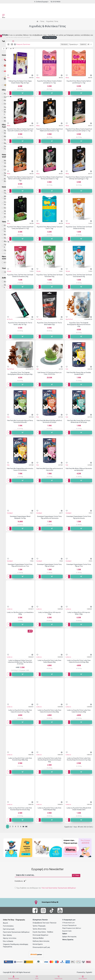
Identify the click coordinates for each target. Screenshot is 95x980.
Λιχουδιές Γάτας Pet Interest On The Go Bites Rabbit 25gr (50, 324)
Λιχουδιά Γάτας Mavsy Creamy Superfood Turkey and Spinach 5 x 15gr (20, 228)
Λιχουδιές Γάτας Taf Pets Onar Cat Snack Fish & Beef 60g (50, 276)
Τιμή (3, 41)
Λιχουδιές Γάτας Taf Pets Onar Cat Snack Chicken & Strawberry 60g (20, 276)
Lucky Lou (10, 609)
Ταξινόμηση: (41, 44)
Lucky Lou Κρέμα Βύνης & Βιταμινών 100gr (49, 613)
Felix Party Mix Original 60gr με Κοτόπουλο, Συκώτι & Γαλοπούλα (20, 469)
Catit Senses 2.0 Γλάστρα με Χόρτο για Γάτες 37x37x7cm (49, 373)
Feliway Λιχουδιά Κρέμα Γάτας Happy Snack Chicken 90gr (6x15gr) (20, 82)
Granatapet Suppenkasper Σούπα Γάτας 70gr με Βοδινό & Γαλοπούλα (49, 517)
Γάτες (42, 21)
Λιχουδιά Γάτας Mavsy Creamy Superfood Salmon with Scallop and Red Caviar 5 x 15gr (20, 179)
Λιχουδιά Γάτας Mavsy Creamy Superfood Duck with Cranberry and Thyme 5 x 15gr (20, 130)
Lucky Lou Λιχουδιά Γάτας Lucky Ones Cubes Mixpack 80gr (49, 661)
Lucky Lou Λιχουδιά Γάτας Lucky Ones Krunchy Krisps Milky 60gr (20, 759)
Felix (67, 369)
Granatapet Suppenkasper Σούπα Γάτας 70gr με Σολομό (49, 565)
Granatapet (10, 513)
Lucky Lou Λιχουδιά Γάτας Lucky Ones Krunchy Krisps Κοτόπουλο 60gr (20, 809)
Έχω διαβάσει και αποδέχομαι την (45, 887)
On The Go (10, 319)
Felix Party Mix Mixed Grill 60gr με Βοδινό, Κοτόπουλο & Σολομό (49, 421)
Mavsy (38, 78)
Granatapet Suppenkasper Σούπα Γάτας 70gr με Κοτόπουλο (79, 517)
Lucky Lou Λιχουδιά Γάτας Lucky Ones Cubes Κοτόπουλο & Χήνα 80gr (49, 711)
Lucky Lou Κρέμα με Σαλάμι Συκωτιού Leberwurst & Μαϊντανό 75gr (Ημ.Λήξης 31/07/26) (20, 662)
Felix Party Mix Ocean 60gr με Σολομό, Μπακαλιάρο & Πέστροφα (79, 421)
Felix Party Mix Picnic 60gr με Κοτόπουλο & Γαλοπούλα (50, 469)
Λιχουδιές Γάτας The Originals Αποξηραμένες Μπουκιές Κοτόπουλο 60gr (79, 324)
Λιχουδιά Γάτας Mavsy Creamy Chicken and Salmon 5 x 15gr (49, 82)
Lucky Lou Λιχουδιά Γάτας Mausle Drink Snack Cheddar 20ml (79, 809)
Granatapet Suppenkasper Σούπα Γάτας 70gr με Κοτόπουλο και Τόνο (20, 565)
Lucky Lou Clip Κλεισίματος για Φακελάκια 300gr (20, 613)
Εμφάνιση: (83, 44)
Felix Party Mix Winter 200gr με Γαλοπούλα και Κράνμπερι (79, 469)
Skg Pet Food (69, 319)
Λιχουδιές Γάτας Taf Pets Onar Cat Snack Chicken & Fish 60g (79, 228)
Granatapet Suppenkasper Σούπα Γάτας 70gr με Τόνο (79, 565)
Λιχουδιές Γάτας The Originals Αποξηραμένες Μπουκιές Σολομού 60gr (20, 373)
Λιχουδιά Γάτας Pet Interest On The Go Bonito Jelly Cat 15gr (20, 324)
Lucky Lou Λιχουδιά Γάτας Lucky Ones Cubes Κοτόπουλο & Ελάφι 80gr (79, 661)
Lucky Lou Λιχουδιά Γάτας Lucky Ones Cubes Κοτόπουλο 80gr (79, 711)
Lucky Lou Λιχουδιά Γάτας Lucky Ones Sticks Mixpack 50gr (49, 809)
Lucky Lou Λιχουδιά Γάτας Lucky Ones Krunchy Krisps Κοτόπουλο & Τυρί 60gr (79, 759)
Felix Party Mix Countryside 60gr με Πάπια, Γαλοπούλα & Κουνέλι (20, 421)
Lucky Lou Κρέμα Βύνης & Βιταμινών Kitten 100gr (79, 613)
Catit (37, 369)
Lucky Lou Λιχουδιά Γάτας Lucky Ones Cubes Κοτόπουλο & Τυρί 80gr (20, 711)
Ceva (8, 78)
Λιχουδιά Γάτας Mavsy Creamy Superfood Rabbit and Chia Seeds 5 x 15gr (49, 130)
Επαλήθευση (20, 881)
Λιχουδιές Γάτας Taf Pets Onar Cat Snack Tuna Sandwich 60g (79, 276)
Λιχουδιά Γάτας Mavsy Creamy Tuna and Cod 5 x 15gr (50, 228)
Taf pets (68, 223)
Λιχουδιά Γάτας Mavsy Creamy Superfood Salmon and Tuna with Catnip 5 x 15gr (79, 130)
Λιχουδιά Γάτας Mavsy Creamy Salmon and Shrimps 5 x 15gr (79, 82)
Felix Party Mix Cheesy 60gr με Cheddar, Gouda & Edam (79, 373)
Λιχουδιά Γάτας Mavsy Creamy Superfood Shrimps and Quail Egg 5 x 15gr (79, 178)
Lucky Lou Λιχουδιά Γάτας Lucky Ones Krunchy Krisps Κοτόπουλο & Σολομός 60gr (49, 760)
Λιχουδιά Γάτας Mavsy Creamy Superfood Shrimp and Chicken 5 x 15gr (49, 178)
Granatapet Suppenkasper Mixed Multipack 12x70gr (20, 517)
